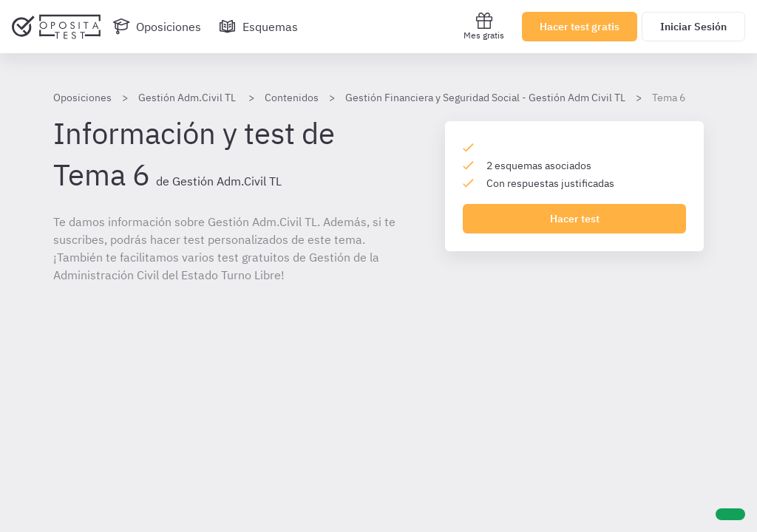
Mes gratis (484, 26)
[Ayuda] (730, 514)
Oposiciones (82, 98)
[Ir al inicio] (56, 27)
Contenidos (292, 98)
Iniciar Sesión (693, 27)
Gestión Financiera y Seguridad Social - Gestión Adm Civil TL (485, 98)
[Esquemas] (258, 27)
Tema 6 (669, 98)
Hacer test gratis (580, 27)
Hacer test (575, 219)
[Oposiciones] (157, 27)
